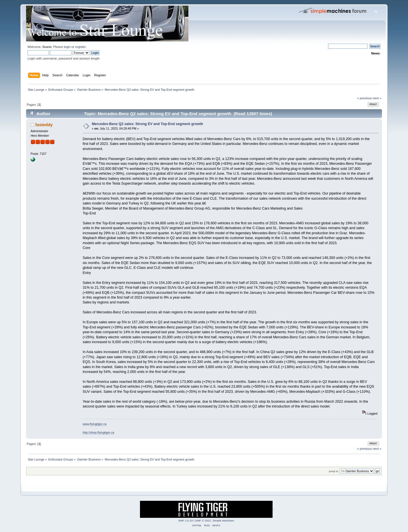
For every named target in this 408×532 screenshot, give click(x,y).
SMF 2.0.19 (186, 521)
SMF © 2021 (203, 521)
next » (377, 98)
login (67, 47)
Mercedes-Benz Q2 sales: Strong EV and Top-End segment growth (147, 124)
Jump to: (334, 471)
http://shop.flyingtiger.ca (98, 432)
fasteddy (44, 125)
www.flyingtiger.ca (95, 424)
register (80, 47)
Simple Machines (223, 521)
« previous (364, 98)
